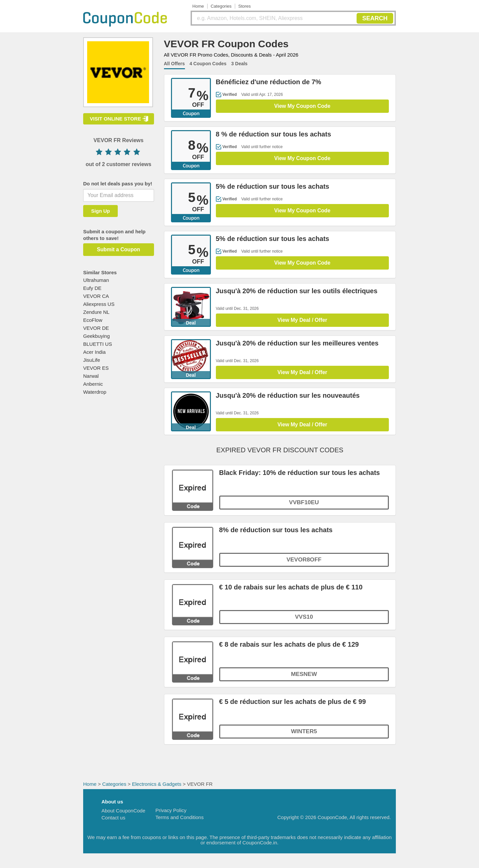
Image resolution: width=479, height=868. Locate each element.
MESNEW (304, 678)
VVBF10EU (304, 507)
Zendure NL (96, 312)
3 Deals (239, 64)
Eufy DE (92, 288)
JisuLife (92, 360)
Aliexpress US (99, 304)
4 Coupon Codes (208, 64)
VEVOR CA (96, 296)
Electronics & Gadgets (157, 787)
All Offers (174, 64)
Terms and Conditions (179, 820)
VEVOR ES (96, 368)
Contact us (113, 821)
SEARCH (375, 18)
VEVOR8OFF (304, 564)
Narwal (91, 376)
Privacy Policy (171, 813)
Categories (221, 6)
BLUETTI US (98, 344)
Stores (244, 6)
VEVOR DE (96, 328)
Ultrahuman (96, 280)
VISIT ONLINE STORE (115, 119)
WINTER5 (304, 736)
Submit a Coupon (118, 249)
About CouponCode (123, 814)
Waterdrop (95, 392)
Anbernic (93, 384)
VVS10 (304, 621)
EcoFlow (93, 320)
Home (198, 6)
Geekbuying (96, 336)
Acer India (94, 352)
